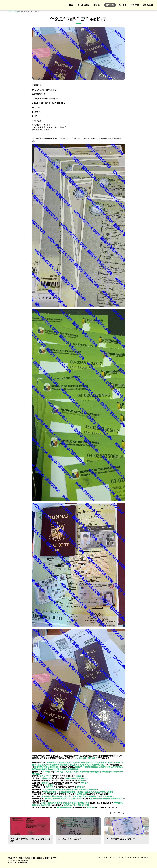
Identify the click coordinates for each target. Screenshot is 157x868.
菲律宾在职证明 (43, 805)
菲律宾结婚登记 (49, 789)
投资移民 (63, 765)
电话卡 (79, 798)
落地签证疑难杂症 (46, 769)
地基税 (79, 776)
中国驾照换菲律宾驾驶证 (110, 771)
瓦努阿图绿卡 (108, 796)
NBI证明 (45, 803)
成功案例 (16, 12)
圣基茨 (52, 796)
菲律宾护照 (47, 778)
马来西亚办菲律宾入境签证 (102, 792)
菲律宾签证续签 (41, 767)
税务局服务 (93, 758)
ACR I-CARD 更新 (93, 765)
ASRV (70, 765)
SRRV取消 (66, 769)
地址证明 (102, 798)
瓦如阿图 (78, 796)
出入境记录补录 (79, 762)
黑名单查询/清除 (45, 765)
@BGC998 (91, 807)
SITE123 (15, 863)
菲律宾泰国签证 (50, 792)
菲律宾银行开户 (70, 805)
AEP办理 (83, 765)
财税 (84, 758)
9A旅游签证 (52, 762)
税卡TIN (81, 780)
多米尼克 (45, 796)
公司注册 (78, 758)
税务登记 (57, 798)
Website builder (23, 863)
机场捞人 (68, 762)
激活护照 (94, 798)
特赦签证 (90, 762)
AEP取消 (80, 787)
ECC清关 (96, 767)
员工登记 (50, 787)
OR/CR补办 (59, 771)
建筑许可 (45, 783)
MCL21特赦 (74, 769)
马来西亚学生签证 (83, 792)
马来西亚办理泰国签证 (66, 792)
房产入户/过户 (46, 776)
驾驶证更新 (94, 771)
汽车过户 (70, 771)
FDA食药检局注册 (55, 803)
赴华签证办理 (80, 794)
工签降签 (76, 765)
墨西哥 (86, 796)
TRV (106, 762)
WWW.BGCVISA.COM (64, 807)
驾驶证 (76, 771)
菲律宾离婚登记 (89, 789)
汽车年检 (46, 771)
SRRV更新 (57, 769)
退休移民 (56, 765)
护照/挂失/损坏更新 (114, 798)
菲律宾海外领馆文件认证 (76, 778)
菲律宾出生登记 (63, 789)
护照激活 (49, 798)
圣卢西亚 (59, 796)
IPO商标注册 (68, 803)
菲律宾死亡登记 (76, 789)
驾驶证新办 (84, 771)
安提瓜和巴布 (69, 796)
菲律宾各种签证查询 (83, 767)
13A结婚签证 (99, 762)
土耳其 (99, 796)
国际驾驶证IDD (83, 805)
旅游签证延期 (105, 767)
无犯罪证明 (71, 798)
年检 (102, 765)
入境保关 (61, 762)
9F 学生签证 (113, 762)
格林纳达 (92, 796)
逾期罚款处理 (53, 767)
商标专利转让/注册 (81, 803)
